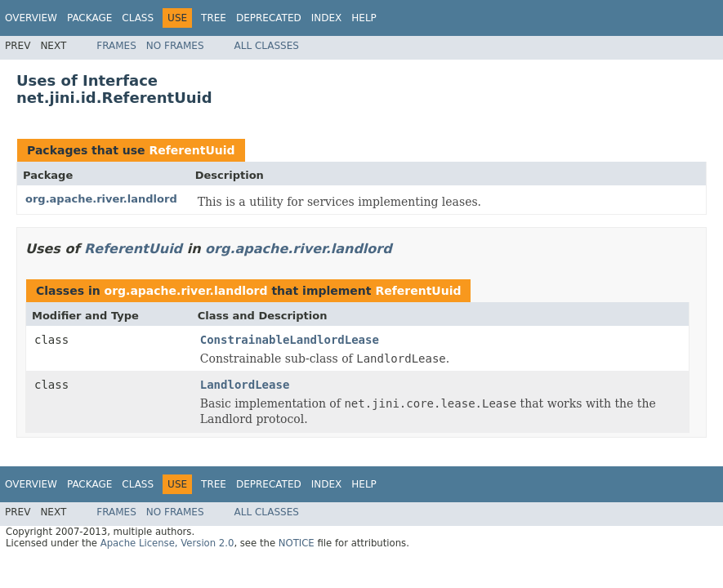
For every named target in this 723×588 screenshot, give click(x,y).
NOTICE (297, 543)
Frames (116, 46)
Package (89, 18)
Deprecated (269, 18)
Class (138, 18)
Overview (31, 18)
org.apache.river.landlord (101, 199)
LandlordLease (245, 385)
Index (327, 18)
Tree (214, 18)
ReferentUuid (192, 150)
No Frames (175, 46)
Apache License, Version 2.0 (167, 543)
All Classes (267, 46)
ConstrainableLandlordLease (290, 340)
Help (364, 18)
